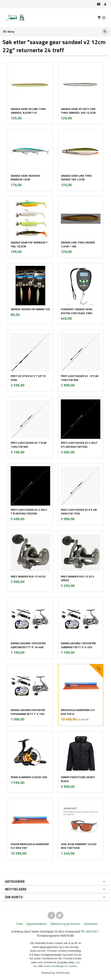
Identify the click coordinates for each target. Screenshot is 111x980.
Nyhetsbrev (91, 924)
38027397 (92, 932)
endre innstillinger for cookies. (61, 966)
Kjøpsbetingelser (36, 924)
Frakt (19, 924)
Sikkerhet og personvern (65, 924)
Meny (9, 32)
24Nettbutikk (63, 973)
